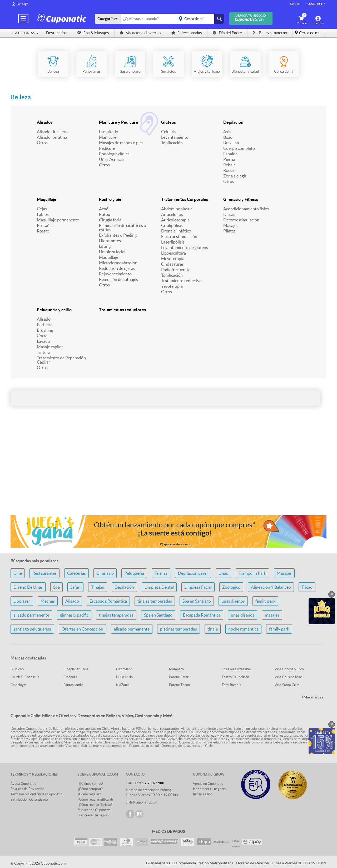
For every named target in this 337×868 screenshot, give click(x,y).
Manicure (108, 137)
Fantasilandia (73, 685)
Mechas (48, 601)
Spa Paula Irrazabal (236, 669)
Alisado (44, 319)
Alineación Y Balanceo (271, 587)
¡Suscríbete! (316, 4)
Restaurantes (44, 573)
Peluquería (134, 573)
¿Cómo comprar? (90, 789)
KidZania (123, 685)
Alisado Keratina (52, 137)
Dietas (229, 214)
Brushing (45, 330)
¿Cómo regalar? (89, 794)
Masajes (231, 225)
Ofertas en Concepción (82, 629)
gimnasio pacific (74, 615)
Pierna (229, 159)
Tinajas (98, 587)
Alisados (45, 122)
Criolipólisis (172, 225)
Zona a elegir (235, 176)
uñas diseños (233, 601)
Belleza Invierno (270, 33)
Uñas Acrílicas (112, 159)
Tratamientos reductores (122, 310)
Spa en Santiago (197, 601)
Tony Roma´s (231, 685)
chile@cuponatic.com (142, 802)
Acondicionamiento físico (246, 209)
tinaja (213, 629)
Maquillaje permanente (58, 220)
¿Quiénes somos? (90, 784)
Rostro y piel (111, 199)
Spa (56, 587)
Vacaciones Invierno (140, 33)
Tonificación (172, 143)
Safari (75, 587)
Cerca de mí (309, 33)
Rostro (229, 170)
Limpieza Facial (198, 587)
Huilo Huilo (124, 677)
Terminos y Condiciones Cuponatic (36, 794)
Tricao (307, 587)
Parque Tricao (179, 685)
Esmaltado (109, 132)
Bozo (228, 137)
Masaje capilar (50, 347)
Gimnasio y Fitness (241, 199)
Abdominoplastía (177, 209)
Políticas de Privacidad (27, 789)
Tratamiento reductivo (181, 281)
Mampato (176, 669)
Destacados (56, 33)
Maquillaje (47, 199)
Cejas (42, 209)
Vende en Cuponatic (208, 784)
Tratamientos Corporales (185, 199)
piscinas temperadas (179, 629)
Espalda (230, 154)
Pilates (229, 231)
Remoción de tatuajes (118, 279)
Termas (161, 573)
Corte (42, 336)
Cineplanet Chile (76, 669)
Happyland (124, 669)
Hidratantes (110, 241)
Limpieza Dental (159, 587)
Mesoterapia (173, 259)
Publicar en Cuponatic (94, 810)
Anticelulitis (172, 214)
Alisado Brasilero (52, 132)
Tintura (44, 352)
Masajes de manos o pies (121, 143)
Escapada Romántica (108, 601)
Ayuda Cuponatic (23, 784)
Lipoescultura (174, 253)
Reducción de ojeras (117, 268)
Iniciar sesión (203, 794)
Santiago (23, 4)
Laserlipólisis (173, 242)
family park (265, 601)
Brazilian (231, 143)
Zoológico (231, 587)
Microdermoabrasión (118, 263)
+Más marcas (312, 697)
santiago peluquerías (32, 629)
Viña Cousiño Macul (289, 677)
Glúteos (168, 122)
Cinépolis (70, 677)
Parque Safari (179, 677)
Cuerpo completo (239, 148)
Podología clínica (114, 154)
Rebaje (229, 165)
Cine (18, 573)
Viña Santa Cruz (287, 685)
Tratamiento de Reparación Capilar (61, 360)
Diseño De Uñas (28, 587)
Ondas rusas (172, 264)
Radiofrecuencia (176, 270)
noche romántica (243, 629)
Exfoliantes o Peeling (118, 235)
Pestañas (45, 225)
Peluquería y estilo (54, 310)
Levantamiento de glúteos (185, 247)
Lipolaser (22, 601)
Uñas (223, 573)
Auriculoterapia (175, 220)
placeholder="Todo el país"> (200, 19)
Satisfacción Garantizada (29, 799)
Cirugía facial (111, 220)
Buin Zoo (17, 669)
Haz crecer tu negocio (94, 815)
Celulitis (169, 132)
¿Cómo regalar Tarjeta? (95, 805)
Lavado (43, 341)
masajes (272, 615)
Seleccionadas (187, 33)
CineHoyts (19, 685)
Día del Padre (227, 33)
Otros (42, 143)
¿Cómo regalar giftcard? (95, 799)
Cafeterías (76, 573)
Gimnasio (105, 573)
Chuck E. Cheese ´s (25, 677)
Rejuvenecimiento (115, 274)
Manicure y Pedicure (119, 122)
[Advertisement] (168, 469)
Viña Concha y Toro (289, 669)
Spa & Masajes (93, 33)
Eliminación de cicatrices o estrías (123, 227)
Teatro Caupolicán (235, 677)
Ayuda (295, 4)
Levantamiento (175, 137)
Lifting (105, 246)
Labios (43, 214)
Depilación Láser (193, 573)
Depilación (233, 122)
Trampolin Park (252, 573)
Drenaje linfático (176, 231)
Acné (104, 209)
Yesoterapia (172, 286)
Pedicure (107, 148)
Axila (228, 132)
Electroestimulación (179, 236)
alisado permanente (31, 615)
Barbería (45, 325)
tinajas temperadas (155, 601)
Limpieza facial (112, 252)
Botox (105, 214)
